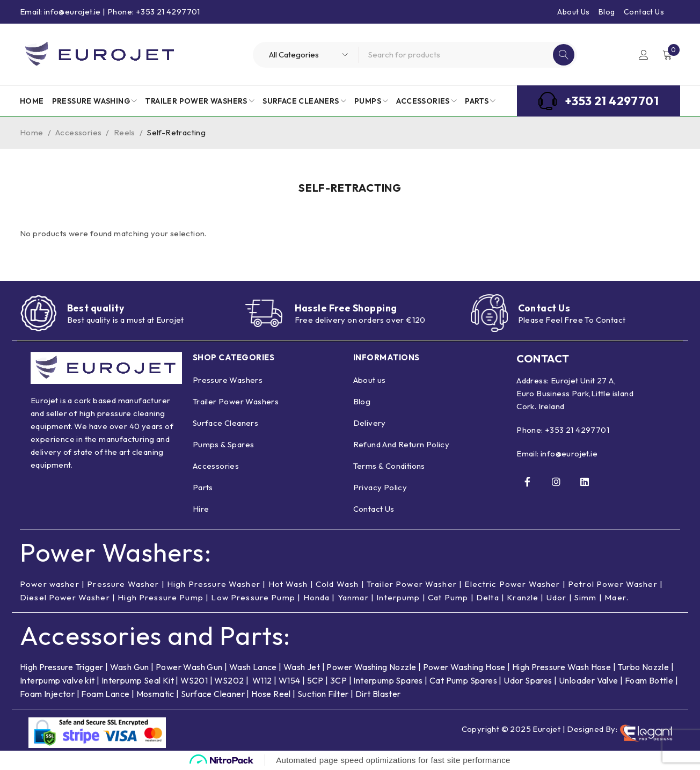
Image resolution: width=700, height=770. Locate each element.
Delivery (370, 423)
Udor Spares (528, 680)
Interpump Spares (388, 680)
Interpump (400, 597)
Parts (203, 487)
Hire (201, 509)
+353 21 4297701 (577, 430)
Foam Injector (47, 694)
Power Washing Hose (464, 667)
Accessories (78, 132)
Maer (618, 597)
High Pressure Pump (161, 597)
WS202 (229, 680)
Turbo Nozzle (643, 667)
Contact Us (644, 12)
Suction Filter (323, 694)
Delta (490, 597)
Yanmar (355, 597)
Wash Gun (130, 667)
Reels (125, 132)
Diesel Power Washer (65, 597)
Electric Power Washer (515, 584)
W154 (290, 680)
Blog (607, 12)
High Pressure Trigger (61, 667)
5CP (315, 680)
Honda (318, 597)
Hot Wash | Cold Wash (315, 584)
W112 (262, 680)
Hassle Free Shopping (347, 308)
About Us (573, 12)
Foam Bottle (649, 680)
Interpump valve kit (57, 680)
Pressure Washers (228, 380)
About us (370, 380)
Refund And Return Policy (402, 444)
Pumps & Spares (224, 444)
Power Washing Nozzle (371, 667)
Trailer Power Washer (414, 584)
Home (32, 132)
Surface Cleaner (213, 694)
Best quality (96, 308)
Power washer (50, 584)
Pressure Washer (124, 584)
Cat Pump (451, 597)
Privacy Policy (380, 487)
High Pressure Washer (215, 584)
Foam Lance (106, 694)
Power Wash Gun (189, 667)
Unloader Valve (589, 680)
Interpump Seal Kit (138, 680)
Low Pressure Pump (255, 597)
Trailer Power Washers (236, 401)
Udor (559, 597)
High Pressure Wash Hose (562, 667)
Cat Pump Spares (463, 680)
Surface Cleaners (225, 423)
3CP (338, 680)
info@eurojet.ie (569, 453)
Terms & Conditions (389, 466)
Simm (589, 597)
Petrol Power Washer (616, 584)
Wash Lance (253, 667)
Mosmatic (155, 694)
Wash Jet (302, 667)
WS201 (194, 680)
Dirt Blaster (378, 694)
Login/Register (644, 55)
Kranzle (525, 597)
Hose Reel (271, 694)
